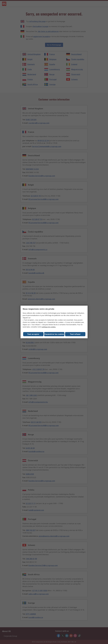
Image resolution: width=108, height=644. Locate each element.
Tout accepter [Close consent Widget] (33, 334)
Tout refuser (75, 334)
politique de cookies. (49, 327)
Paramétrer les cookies (54, 334)
